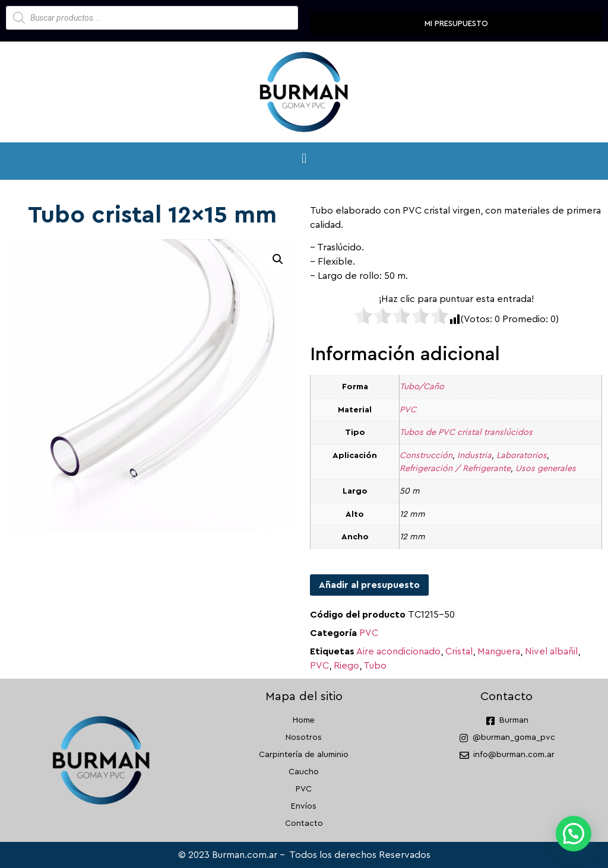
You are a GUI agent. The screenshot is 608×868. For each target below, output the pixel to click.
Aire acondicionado (398, 651)
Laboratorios (522, 455)
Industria (474, 455)
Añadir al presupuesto (369, 585)
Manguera (499, 651)
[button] (304, 158)
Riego (346, 666)
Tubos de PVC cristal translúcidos (466, 432)
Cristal (459, 651)
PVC (408, 410)
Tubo (375, 666)
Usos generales (546, 468)
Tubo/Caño (422, 387)
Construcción (426, 455)
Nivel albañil (551, 651)
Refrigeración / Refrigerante (455, 468)
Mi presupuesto (456, 23)
